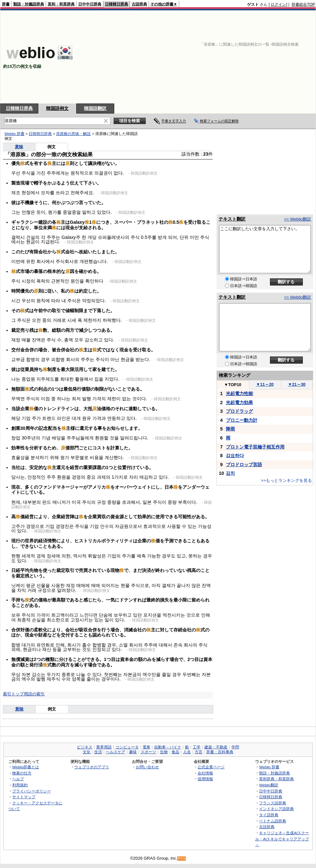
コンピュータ (127, 747)
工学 (197, 747)
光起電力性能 (239, 393)
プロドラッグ (239, 411)
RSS (182, 859)
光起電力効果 (239, 402)
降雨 (230, 429)
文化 (87, 752)
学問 (235, 747)
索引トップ (13, 694)
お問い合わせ (147, 767)
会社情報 (205, 773)
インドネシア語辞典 (276, 809)
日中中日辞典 (90, 4)
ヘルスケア (116, 752)
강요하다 (235, 456)
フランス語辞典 (273, 803)
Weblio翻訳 (269, 785)
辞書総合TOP (303, 5)
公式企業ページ (211, 767)
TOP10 (233, 385)
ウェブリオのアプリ (92, 767)
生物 (164, 752)
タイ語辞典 (269, 815)
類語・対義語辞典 (29, 4)
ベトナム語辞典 (273, 821)
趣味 (133, 752)
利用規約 (20, 785)
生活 (98, 752)
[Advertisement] (232, 57)
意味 (19, 147)
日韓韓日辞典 (116, 4)
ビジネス (85, 747)
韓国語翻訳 (95, 108)
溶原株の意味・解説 (73, 134)
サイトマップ (24, 797)
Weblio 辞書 (14, 134)
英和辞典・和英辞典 (276, 779)
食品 (175, 752)
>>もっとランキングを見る (286, 480)
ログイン (278, 5)
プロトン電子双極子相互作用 (255, 447)
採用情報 (205, 779)
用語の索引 (34, 694)
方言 (199, 752)
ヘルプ (18, 779)
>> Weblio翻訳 (298, 219)
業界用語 (104, 747)
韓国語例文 (57, 108)
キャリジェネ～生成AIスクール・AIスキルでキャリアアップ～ (282, 839)
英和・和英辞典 (61, 4)
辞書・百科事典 (220, 752)
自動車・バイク (168, 747)
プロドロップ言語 (244, 465)
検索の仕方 (22, 773)
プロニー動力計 (242, 420)
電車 (146, 747)
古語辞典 (139, 4)
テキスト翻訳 (232, 219)
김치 (230, 473)
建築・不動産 (216, 747)
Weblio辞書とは (26, 767)
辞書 (6, 4)
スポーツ (148, 752)
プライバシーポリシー (32, 791)
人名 (187, 752)
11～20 (265, 384)
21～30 (297, 384)
